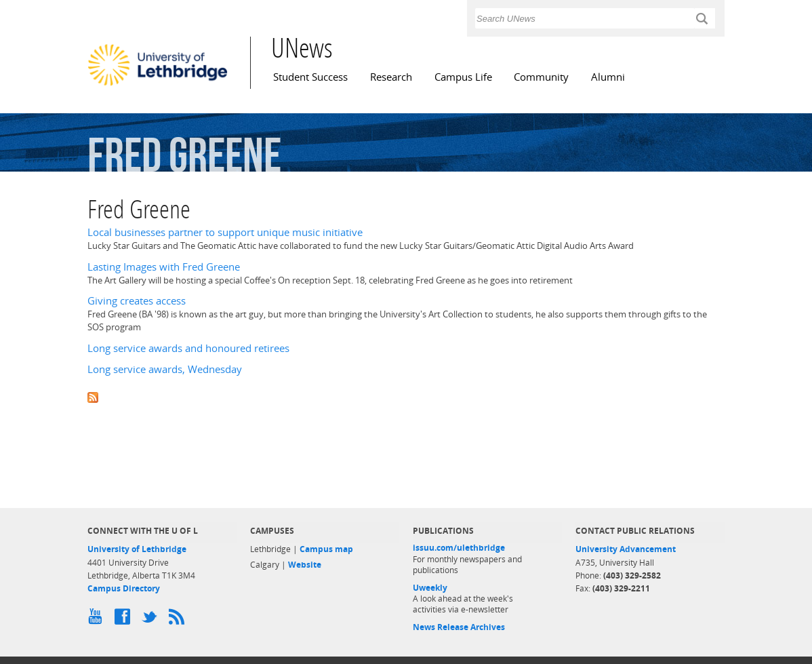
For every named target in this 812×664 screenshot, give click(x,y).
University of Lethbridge (137, 549)
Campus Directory (124, 588)
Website (305, 565)
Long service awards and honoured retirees (188, 348)
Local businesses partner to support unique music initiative (225, 232)
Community (541, 77)
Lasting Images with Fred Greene (164, 267)
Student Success (310, 77)
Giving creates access (137, 301)
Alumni (608, 77)
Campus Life (463, 77)
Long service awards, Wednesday (165, 369)
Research (391, 77)
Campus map (326, 549)
